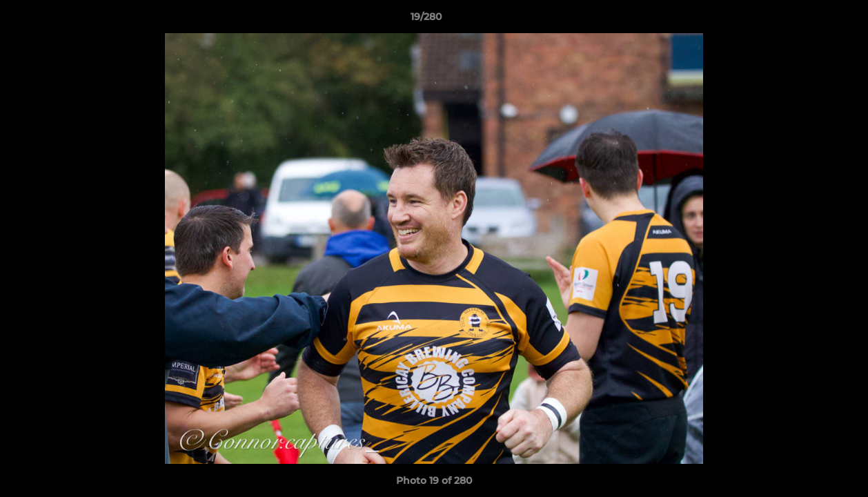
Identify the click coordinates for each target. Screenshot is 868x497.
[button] (810, 20)
